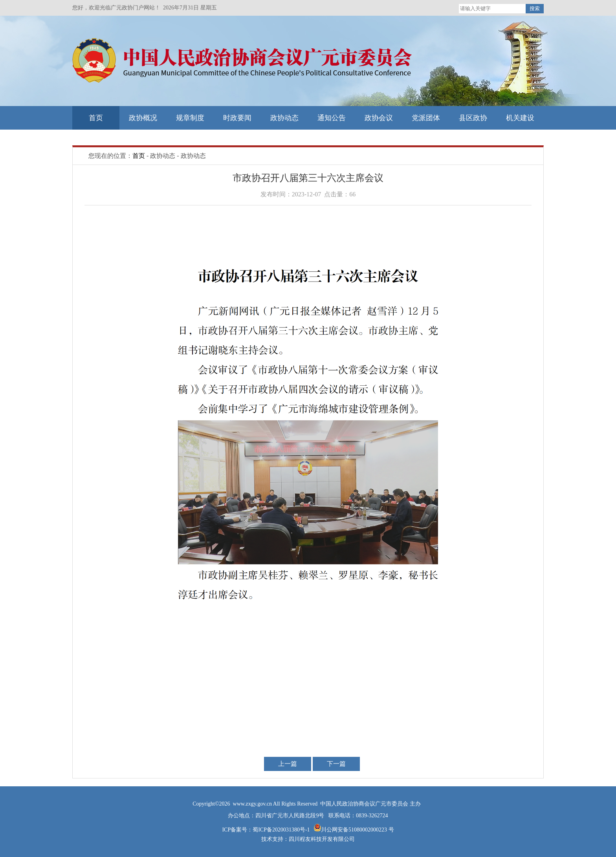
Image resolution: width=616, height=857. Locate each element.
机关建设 (520, 118)
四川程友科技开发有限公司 (322, 839)
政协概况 (143, 118)
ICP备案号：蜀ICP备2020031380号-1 (267, 830)
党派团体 (426, 118)
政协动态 (284, 118)
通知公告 (332, 118)
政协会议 (379, 118)
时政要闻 (237, 118)
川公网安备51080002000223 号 (357, 830)
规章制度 (190, 118)
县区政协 (473, 118)
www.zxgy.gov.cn (253, 804)
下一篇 (336, 764)
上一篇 (288, 764)
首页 (96, 118)
